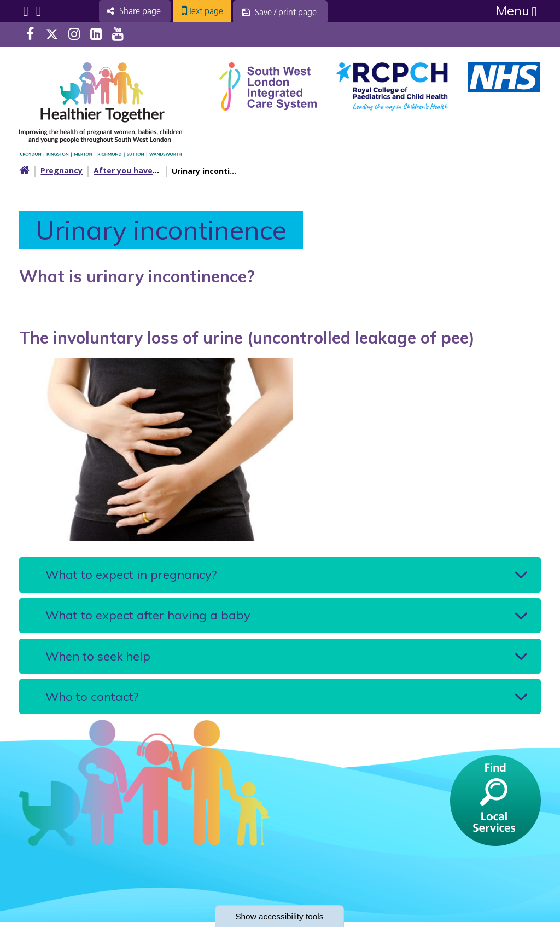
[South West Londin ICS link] (268, 85)
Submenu (25, 11)
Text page (212, 11)
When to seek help (98, 659)
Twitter (52, 34)
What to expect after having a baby (148, 617)
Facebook (30, 34)
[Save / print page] (287, 12)
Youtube (118, 34)
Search (39, 11)
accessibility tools (280, 916)
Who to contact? (92, 700)
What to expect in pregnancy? (131, 575)
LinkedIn (96, 34)
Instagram (74, 34)
